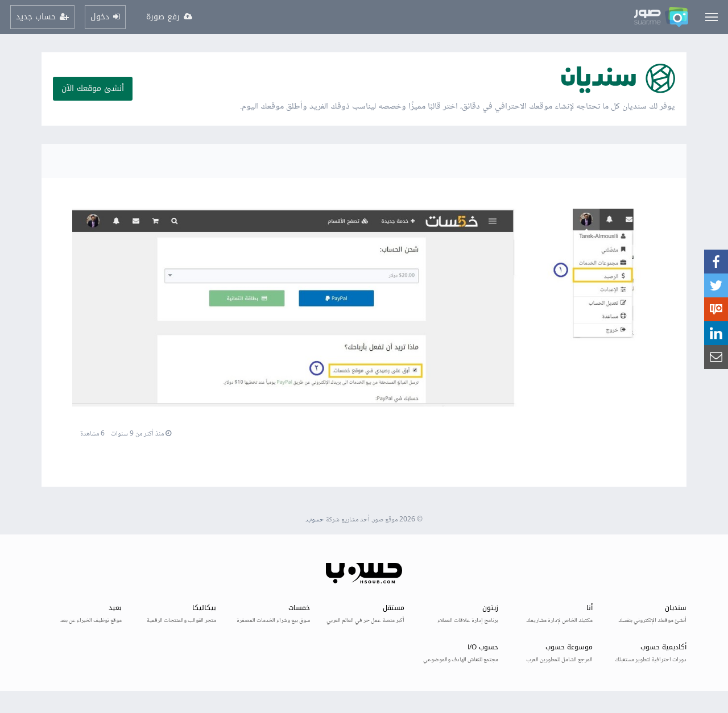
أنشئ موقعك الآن (93, 88)
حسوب (315, 520)
